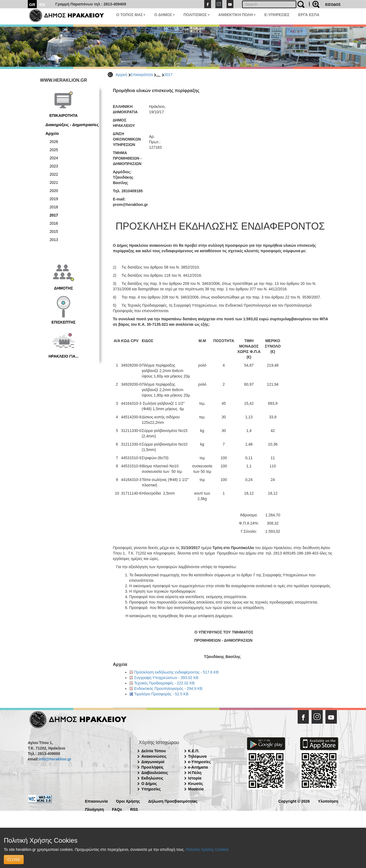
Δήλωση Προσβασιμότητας (173, 801)
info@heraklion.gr (55, 759)
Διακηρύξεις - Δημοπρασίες (72, 125)
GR (32, 4)
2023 (54, 166)
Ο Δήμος (149, 784)
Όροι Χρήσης (128, 801)
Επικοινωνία (96, 801)
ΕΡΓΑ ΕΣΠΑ (309, 15)
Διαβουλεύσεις (155, 773)
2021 (54, 182)
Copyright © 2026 (294, 801)
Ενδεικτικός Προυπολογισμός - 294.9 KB (168, 689)
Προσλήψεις (152, 767)
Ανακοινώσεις (154, 756)
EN (42, 4)
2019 (54, 199)
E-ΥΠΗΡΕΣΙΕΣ (277, 15)
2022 (54, 174)
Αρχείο (52, 133)
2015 (54, 232)
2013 (54, 240)
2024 (54, 158)
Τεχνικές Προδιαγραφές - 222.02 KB (164, 683)
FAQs (117, 809)
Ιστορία (195, 778)
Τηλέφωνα (197, 756)
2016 (54, 223)
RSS (134, 809)
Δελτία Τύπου (154, 751)
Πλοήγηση (94, 809)
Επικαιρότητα (142, 75)
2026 (54, 142)
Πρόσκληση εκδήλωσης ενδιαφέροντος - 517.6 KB (176, 672)
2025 (54, 150)
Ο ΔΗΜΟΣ (164, 15)
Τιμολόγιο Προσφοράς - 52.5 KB (161, 694)
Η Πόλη (195, 773)
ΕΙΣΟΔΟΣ (333, 4)
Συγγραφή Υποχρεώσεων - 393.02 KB (166, 678)
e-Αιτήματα (198, 767)
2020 (54, 191)
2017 (168, 75)
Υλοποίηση (328, 801)
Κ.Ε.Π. (194, 751)
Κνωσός (196, 784)
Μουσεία (196, 789)
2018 (54, 207)
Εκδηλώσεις (152, 778)
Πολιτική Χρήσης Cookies (207, 849)
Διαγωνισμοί (153, 762)
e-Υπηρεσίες (200, 762)
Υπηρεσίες (151, 789)
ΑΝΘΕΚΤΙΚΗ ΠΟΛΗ (237, 15)
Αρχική (122, 75)
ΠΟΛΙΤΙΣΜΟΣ (197, 15)
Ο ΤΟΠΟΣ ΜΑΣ (131, 15)
